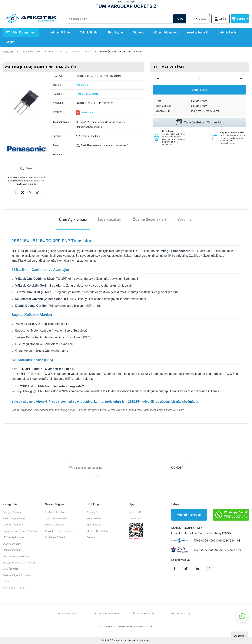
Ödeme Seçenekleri (149, 220)
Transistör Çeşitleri (81, 52)
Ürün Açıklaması (73, 220)
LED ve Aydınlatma (14, 537)
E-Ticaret (115, 640)
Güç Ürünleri (10, 569)
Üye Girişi (134, 518)
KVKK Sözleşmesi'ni (112, 477)
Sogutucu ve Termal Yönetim (20, 531)
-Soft (106, 640)
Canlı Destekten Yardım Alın (199, 122)
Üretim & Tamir (226, 32)
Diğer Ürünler (11, 581)
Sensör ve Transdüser (16, 556)
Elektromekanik (12, 550)
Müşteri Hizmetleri (166, 32)
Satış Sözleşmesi (55, 525)
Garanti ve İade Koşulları (59, 531)
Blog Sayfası (116, 32)
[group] (26, 103)
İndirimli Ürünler (60, 32)
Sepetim (91, 537)
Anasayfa (8, 52)
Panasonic (82, 85)
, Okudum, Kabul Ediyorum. (126, 477)
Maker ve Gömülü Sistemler (19, 563)
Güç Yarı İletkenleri (31, 52)
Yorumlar (185, 220)
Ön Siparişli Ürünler (14, 588)
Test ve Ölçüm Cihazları (17, 575)
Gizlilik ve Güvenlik (56, 537)
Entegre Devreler (13, 512)
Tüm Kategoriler (20, 32)
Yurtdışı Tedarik (197, 32)
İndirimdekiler (95, 525)
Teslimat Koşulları (55, 512)
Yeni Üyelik (135, 512)
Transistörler (56, 52)
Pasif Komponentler (14, 518)
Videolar (139, 32)
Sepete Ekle (199, 90)
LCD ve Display (12, 544)
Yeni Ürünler (94, 518)
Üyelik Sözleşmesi (55, 518)
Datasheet (88, 112)
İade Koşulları (110, 220)
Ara (180, 19)
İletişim (9, 42)
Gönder (177, 468)
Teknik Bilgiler (89, 32)
